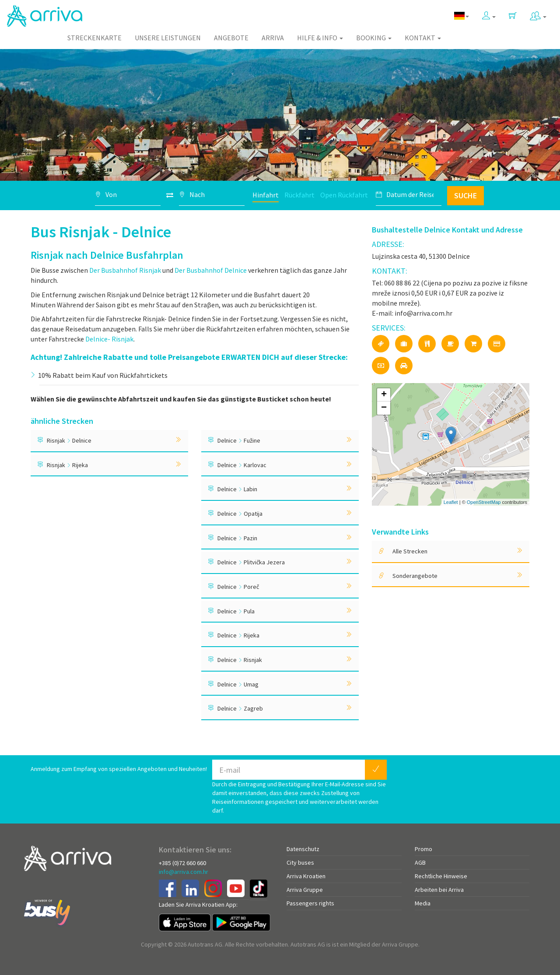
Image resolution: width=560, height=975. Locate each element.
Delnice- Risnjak (109, 339)
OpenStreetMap (484, 502)
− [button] (384, 408)
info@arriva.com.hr (184, 872)
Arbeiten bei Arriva (439, 890)
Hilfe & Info (320, 38)
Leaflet (451, 502)
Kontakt (423, 38)
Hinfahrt (266, 195)
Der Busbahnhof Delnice (211, 270)
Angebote (231, 38)
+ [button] (384, 395)
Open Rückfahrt (344, 195)
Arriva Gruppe (305, 890)
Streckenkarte (94, 38)
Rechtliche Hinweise (441, 876)
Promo (423, 849)
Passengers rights (310, 903)
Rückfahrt (299, 195)
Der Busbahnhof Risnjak (125, 270)
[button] (489, 14)
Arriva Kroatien (306, 876)
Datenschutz (303, 849)
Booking (374, 38)
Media (423, 903)
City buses (300, 862)
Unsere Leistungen (168, 38)
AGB (420, 862)
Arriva (273, 38)
